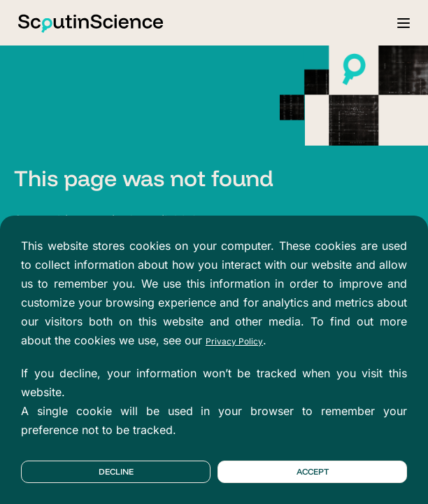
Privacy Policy (234, 341)
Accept (313, 471)
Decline (116, 471)
